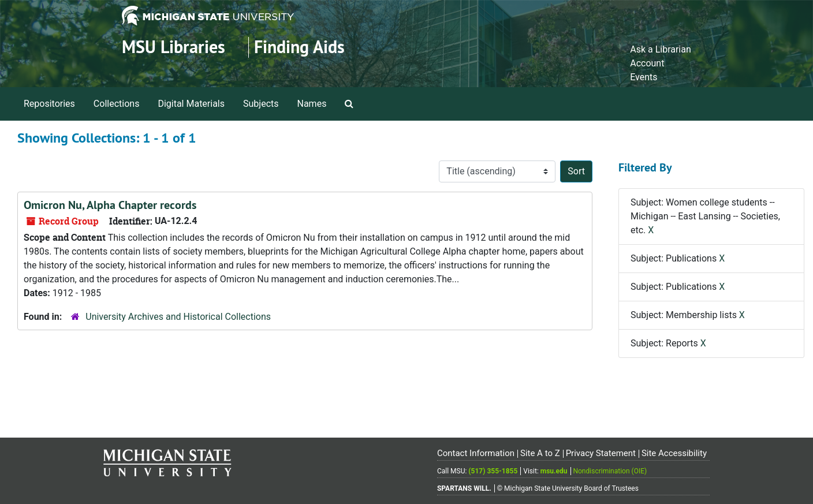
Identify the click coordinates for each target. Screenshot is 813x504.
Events (644, 77)
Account (647, 63)
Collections (117, 104)
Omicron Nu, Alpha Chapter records (110, 205)
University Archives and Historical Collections (178, 317)
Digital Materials (191, 104)
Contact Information (476, 453)
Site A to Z (540, 453)
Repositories (49, 104)
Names (312, 104)
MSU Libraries (174, 47)
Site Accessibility (674, 453)
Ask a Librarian (661, 49)
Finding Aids (299, 47)
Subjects (261, 104)
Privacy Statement (601, 453)
